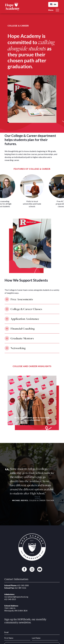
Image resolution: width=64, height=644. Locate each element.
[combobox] (53, 4)
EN (53, 4)
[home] (12, 7)
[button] (54, 9)
